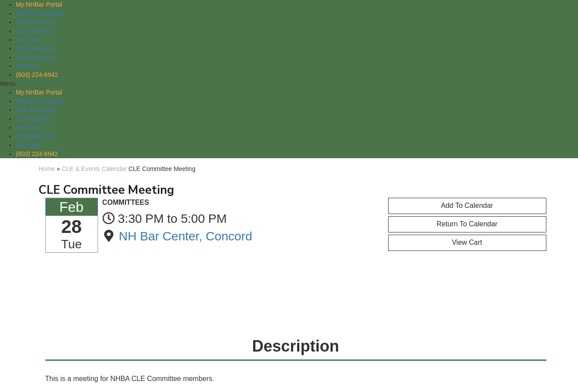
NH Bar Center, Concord (185, 236)
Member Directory (40, 13)
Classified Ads (35, 48)
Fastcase (28, 145)
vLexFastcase (35, 57)
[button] (289, 83)
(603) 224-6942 (37, 75)
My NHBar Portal (39, 4)
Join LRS (28, 40)
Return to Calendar (467, 224)
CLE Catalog (33, 31)
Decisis (26, 66)
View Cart (467, 242)
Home (47, 169)
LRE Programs (36, 22)
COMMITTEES (126, 202)
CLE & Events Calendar (94, 169)
